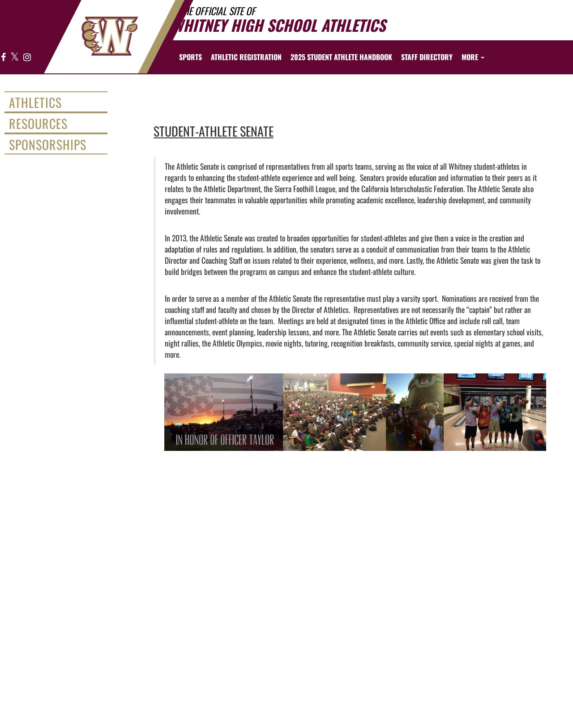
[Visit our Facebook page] (4, 58)
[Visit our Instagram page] (27, 58)
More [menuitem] (473, 57)
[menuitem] (246, 57)
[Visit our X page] (15, 58)
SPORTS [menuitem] (190, 57)
